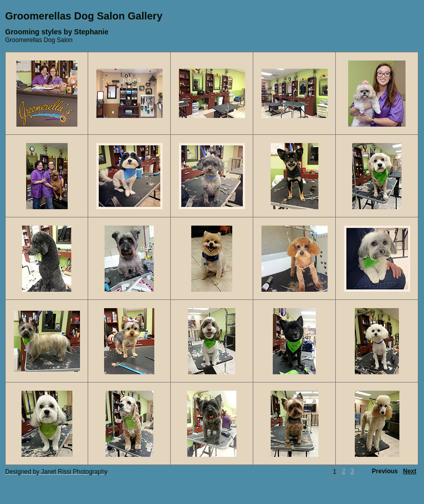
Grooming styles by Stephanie (57, 32)
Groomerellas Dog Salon (39, 40)
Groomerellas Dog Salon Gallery (84, 16)
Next (410, 471)
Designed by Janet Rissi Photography (56, 472)
